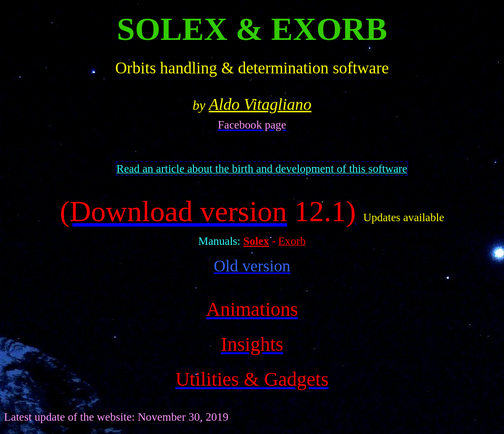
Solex (256, 241)
